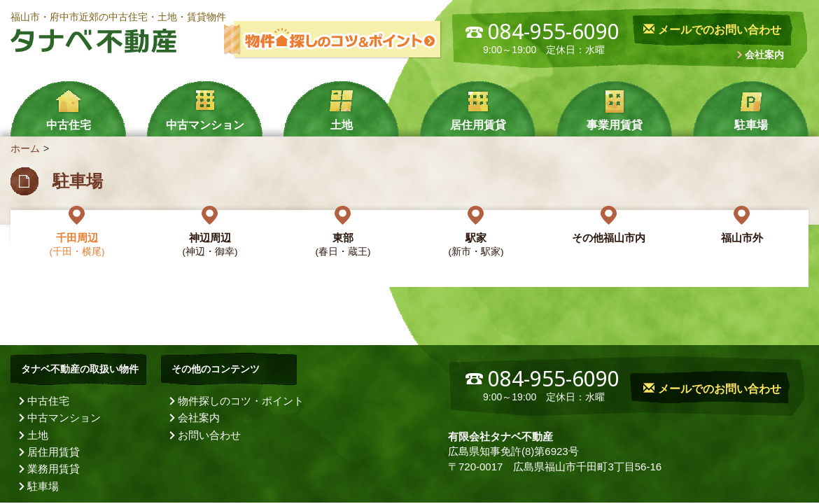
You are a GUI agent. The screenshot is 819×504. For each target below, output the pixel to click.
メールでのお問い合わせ (712, 30)
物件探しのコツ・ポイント (241, 401)
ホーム (25, 148)
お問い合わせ (209, 435)
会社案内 (764, 55)
